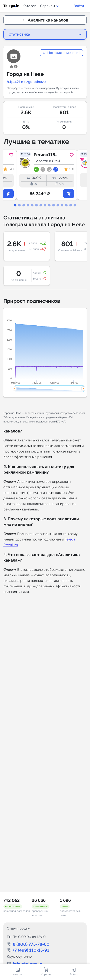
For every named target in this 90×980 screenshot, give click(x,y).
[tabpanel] (45, 175)
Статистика (19, 34)
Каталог (29, 6)
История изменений (61, 53)
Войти (79, 6)
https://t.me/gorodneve (26, 82)
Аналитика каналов (45, 20)
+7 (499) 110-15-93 (31, 950)
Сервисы (49, 6)
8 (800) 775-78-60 (31, 944)
